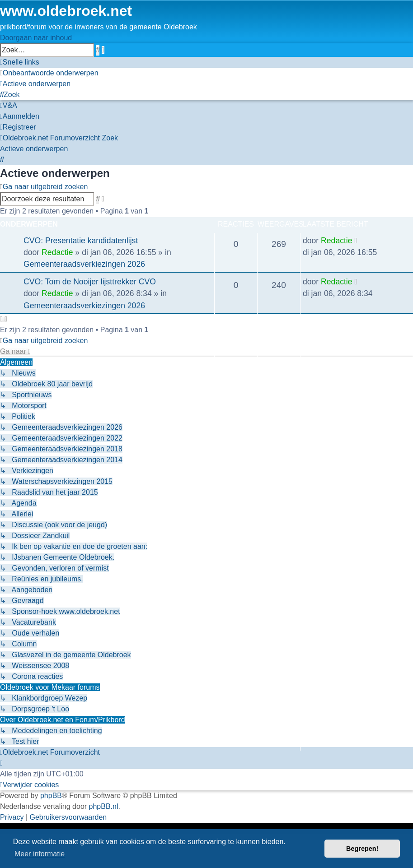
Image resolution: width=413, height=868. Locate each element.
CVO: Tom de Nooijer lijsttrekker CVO (90, 282)
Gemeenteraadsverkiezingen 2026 (84, 264)
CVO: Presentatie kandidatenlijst (81, 241)
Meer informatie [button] (40, 854)
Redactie (57, 252)
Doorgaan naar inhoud (36, 38)
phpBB (51, 796)
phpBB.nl (104, 806)
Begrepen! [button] (362, 849)
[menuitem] (49, 73)
